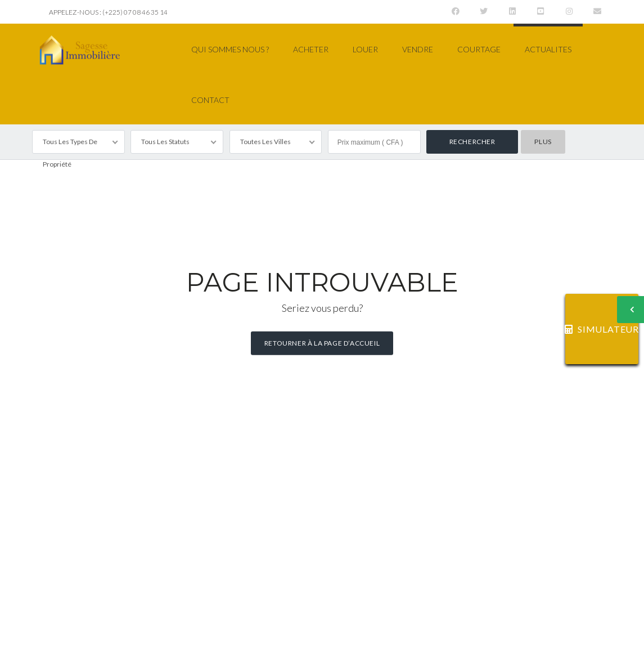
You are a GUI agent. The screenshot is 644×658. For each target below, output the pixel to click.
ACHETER (311, 49)
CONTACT (210, 100)
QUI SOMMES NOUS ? (230, 49)
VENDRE (418, 49)
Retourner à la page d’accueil (322, 343)
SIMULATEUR (602, 329)
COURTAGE (479, 49)
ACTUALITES (548, 49)
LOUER (365, 49)
